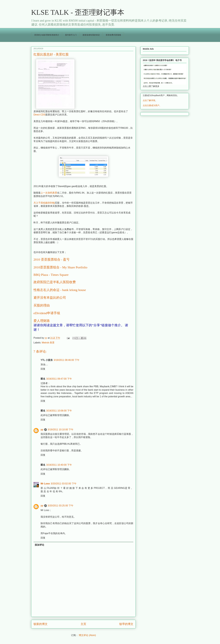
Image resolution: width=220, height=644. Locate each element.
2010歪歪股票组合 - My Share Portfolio (60, 267)
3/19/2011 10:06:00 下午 (59, 411)
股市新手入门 (71, 35)
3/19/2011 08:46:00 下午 (66, 360)
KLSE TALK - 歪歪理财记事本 (78, 12)
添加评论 (39, 545)
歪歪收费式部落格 (113, 35)
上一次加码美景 (49, 193)
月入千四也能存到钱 (44, 203)
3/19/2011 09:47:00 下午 (59, 379)
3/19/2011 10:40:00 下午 (59, 465)
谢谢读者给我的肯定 (91, 35)
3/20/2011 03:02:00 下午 (63, 484)
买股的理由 (42, 305)
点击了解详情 (149, 100)
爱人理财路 (42, 321)
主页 (83, 624)
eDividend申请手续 (47, 313)
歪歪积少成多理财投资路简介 (47, 35)
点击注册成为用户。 (152, 105)
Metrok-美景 (48, 343)
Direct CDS (39, 115)
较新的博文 (41, 624)
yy (42, 430)
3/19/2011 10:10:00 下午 (61, 430)
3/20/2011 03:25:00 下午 (61, 506)
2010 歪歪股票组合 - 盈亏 (52, 259)
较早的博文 (126, 624)
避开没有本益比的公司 (50, 298)
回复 (43, 369)
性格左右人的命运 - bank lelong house (60, 290)
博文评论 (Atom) (87, 635)
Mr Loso (45, 484)
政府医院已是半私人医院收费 (55, 282)
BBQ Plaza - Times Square (51, 275)
